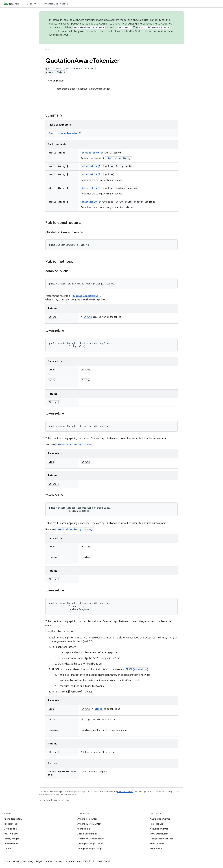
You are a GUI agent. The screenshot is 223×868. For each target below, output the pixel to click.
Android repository (13, 819)
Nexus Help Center (159, 829)
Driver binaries (11, 844)
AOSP (48, 49)
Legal (39, 861)
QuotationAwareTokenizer (64, 133)
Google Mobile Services (161, 839)
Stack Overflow (157, 844)
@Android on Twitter (87, 819)
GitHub (7, 849)
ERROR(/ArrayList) (137, 669)
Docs (30, 4)
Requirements (11, 824)
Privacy (59, 861)
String (88, 317)
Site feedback (73, 861)
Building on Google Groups (90, 844)
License (49, 861)
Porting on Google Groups (90, 849)
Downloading (10, 829)
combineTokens (91, 153)
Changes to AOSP (60, 35)
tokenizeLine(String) (119, 158)
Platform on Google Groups (90, 839)
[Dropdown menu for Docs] (37, 4)
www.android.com (159, 834)
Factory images (11, 839)
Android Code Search (56, 4)
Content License (125, 792)
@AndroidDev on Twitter (89, 824)
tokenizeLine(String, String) (75, 445)
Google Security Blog (87, 834)
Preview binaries (12, 834)
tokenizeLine (90, 166)
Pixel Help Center (158, 824)
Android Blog (83, 829)
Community (27, 861)
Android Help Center (160, 819)
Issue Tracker (156, 849)
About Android (11, 861)
